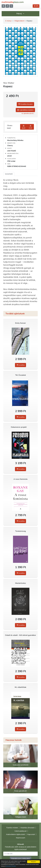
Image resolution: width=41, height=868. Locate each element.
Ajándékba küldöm (25, 110)
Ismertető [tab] (9, 174)
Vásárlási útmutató (27, 828)
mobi (31, 127)
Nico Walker (9, 83)
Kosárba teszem (25, 104)
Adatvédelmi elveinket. (11, 866)
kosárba (20, 365)
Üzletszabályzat (20, 831)
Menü (21, 14)
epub (24, 127)
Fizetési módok (12, 828)
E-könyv (9, 21)
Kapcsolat (31, 834)
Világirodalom (19, 21)
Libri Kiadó (12, 151)
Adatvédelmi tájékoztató (16, 834)
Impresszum (21, 838)
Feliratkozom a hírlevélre (21, 859)
